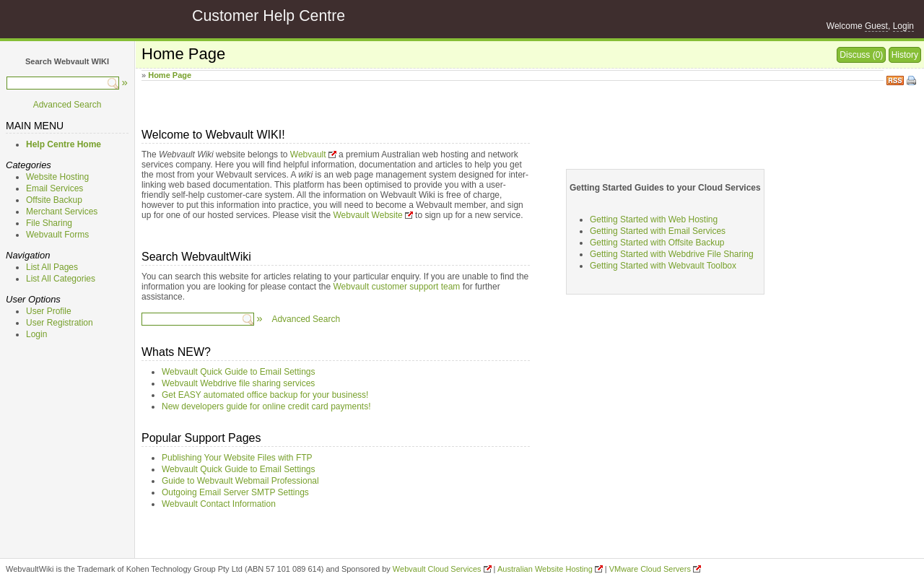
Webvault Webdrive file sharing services (238, 383)
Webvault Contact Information (219, 504)
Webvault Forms (57, 235)
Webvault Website (367, 215)
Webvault (308, 154)
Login (903, 26)
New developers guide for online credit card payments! (266, 406)
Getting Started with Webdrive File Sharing (672, 254)
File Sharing (49, 223)
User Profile (49, 311)
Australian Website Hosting (545, 569)
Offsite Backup (54, 200)
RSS (895, 79)
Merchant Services (62, 212)
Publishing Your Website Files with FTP (237, 458)
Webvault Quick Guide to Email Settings (239, 372)
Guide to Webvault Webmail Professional (240, 481)
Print (912, 82)
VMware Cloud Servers (650, 569)
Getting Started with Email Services (658, 231)
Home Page (170, 75)
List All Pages (52, 267)
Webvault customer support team (397, 287)
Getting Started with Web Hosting (654, 219)
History (905, 55)
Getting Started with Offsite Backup (657, 243)
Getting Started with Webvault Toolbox (663, 266)
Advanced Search (67, 105)
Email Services (55, 188)
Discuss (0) (861, 55)
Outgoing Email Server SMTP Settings (235, 492)
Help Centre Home (64, 144)
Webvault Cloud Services (437, 569)
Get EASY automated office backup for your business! (265, 395)
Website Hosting (57, 177)
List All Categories (61, 279)
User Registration (60, 323)
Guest (876, 26)
